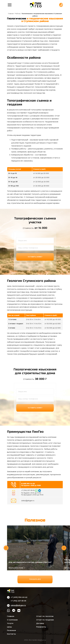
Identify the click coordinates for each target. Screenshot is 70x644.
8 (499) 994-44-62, (28, 484)
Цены (9, 627)
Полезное (11, 630)
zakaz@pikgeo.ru (28, 501)
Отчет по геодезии (45, 620)
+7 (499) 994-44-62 (19, 597)
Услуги (10, 623)
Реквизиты (41, 627)
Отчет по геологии (45, 616)
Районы (18, 14)
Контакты (11, 634)
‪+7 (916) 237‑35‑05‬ (28, 490)
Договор (40, 623)
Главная (11, 14)
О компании (12, 620)
